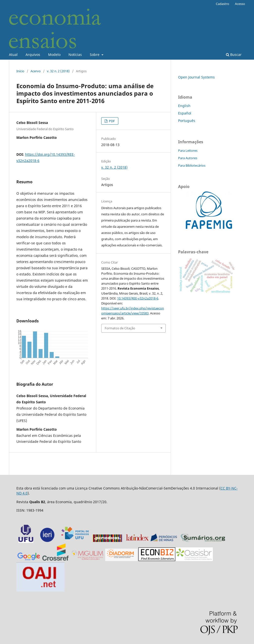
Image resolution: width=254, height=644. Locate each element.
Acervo (36, 71)
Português (187, 121)
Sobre (95, 55)
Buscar (234, 55)
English (184, 106)
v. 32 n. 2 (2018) (58, 71)
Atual (13, 55)
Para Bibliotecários (192, 165)
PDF (111, 121)
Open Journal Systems (196, 77)
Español (185, 113)
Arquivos (33, 55)
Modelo (54, 55)
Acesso (240, 4)
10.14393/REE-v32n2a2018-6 (138, 298)
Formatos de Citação (120, 328)
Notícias (75, 55)
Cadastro (222, 4)
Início (20, 71)
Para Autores (188, 158)
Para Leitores (188, 151)
